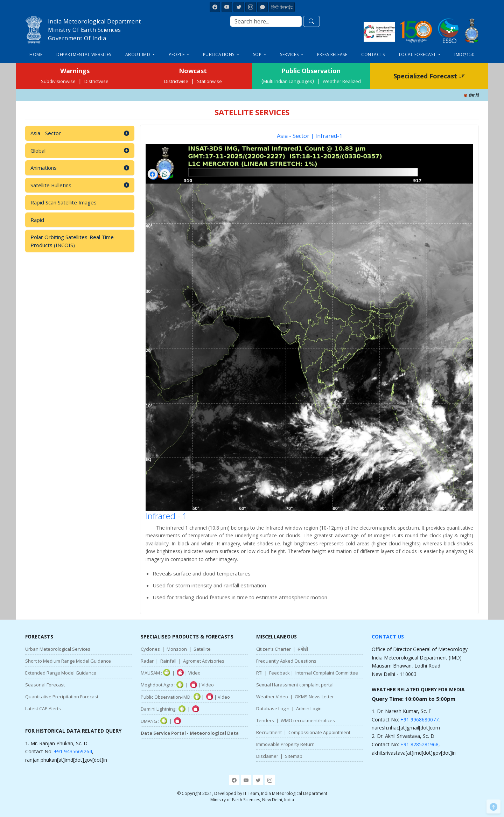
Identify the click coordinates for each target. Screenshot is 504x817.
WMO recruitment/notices (308, 720)
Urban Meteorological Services (58, 649)
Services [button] (290, 54)
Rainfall (168, 661)
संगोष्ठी (303, 649)
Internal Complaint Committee (327, 673)
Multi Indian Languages (288, 81)
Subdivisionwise (58, 81)
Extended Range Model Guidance (61, 673)
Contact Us (388, 637)
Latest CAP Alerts (43, 708)
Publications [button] (219, 54)
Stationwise (209, 81)
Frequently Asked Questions (286, 661)
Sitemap (294, 756)
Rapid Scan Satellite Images (64, 202)
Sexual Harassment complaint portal (295, 685)
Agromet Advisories (204, 661)
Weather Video (272, 697)
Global (80, 151)
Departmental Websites (84, 54)
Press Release (332, 54)
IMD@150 (464, 54)
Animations (80, 168)
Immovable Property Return (285, 744)
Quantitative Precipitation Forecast (62, 697)
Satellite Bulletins (80, 185)
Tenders (265, 720)
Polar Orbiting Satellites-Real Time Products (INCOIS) (72, 241)
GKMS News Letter (314, 697)
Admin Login (309, 708)
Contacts (373, 54)
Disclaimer (267, 756)
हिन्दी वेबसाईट (282, 7)
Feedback (279, 673)
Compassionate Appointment (319, 732)
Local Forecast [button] (418, 54)
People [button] (177, 54)
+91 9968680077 (419, 720)
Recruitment (269, 732)
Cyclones (150, 649)
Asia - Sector (80, 133)
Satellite (202, 649)
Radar (147, 661)
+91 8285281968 (419, 744)
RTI (259, 673)
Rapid (37, 220)
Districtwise (96, 81)
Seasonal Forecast (45, 685)
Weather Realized (342, 81)
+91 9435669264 (73, 751)
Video (194, 673)
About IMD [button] (138, 54)
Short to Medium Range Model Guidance (68, 661)
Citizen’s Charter (274, 649)
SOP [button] (258, 54)
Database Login (273, 708)
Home (36, 54)
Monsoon (177, 649)
